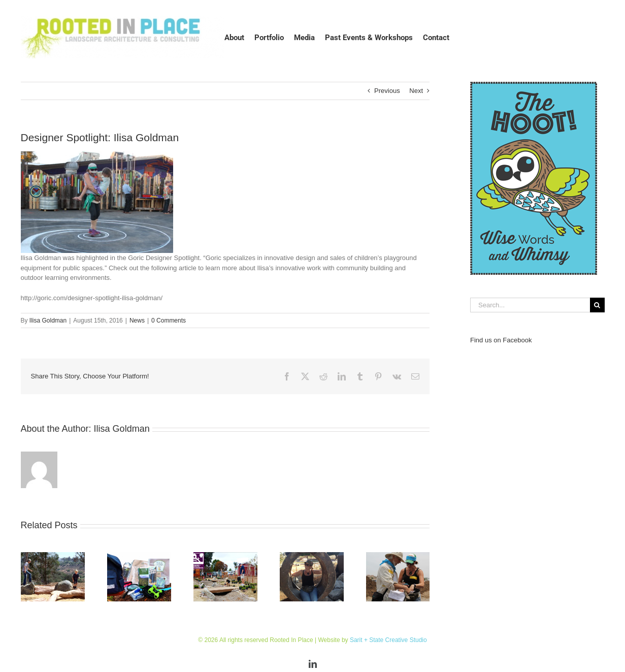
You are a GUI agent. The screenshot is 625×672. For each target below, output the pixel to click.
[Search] (597, 305)
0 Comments (169, 321)
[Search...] (530, 305)
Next (416, 91)
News (137, 321)
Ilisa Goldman (48, 321)
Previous (387, 91)
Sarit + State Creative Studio (388, 640)
